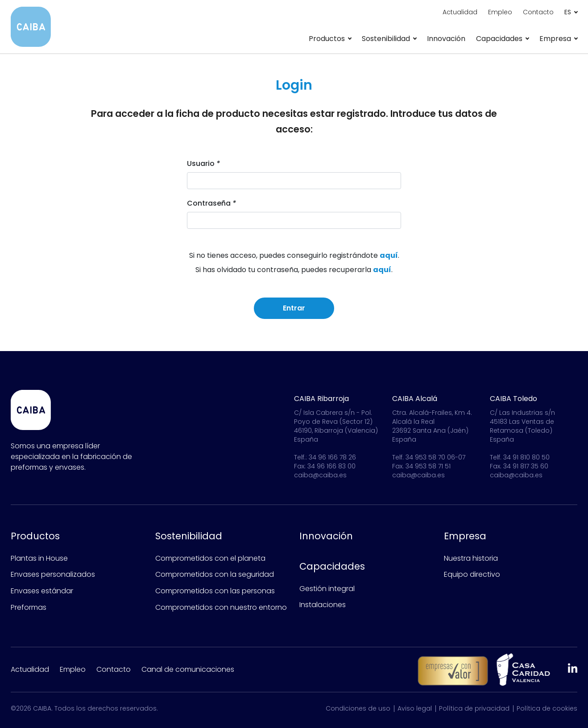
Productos (35, 536)
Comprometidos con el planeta (210, 558)
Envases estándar (42, 591)
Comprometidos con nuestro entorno (221, 607)
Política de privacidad (474, 708)
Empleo (500, 12)
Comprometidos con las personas (215, 591)
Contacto (538, 12)
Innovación (446, 39)
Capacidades (332, 566)
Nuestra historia (471, 558)
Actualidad (460, 12)
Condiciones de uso (358, 708)
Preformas (29, 607)
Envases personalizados (53, 574)
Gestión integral (327, 589)
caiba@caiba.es (320, 475)
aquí (389, 257)
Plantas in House (39, 558)
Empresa (465, 536)
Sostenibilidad (189, 536)
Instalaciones (323, 605)
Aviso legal (415, 708)
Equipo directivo (472, 574)
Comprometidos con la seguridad (215, 574)
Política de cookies (547, 708)
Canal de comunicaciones (188, 669)
